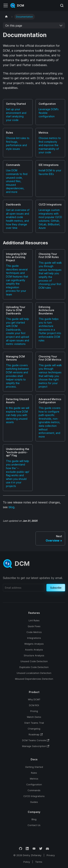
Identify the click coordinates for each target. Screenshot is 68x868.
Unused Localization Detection (34, 673)
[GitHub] (21, 849)
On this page (14, 26)
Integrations (34, 638)
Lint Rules (34, 620)
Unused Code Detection (34, 661)
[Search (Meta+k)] (62, 5)
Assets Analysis (34, 650)
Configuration (34, 784)
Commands (34, 790)
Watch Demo (34, 717)
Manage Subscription (36, 746)
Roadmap (36, 734)
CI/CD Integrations (34, 796)
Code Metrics (34, 632)
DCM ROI (34, 705)
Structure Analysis (34, 655)
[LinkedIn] (27, 849)
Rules (34, 773)
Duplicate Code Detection (34, 667)
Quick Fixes (34, 626)
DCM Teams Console (36, 740)
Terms (39, 862)
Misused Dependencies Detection (34, 679)
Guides (34, 802)
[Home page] (6, 17)
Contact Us (34, 825)
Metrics (34, 779)
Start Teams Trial (34, 723)
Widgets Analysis (34, 644)
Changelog (34, 729)
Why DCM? (34, 699)
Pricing (34, 711)
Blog (34, 819)
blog (11, 507)
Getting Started (34, 767)
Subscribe (56, 588)
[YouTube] (34, 849)
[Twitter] (41, 849)
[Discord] (47, 849)
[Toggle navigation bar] (6, 5)
